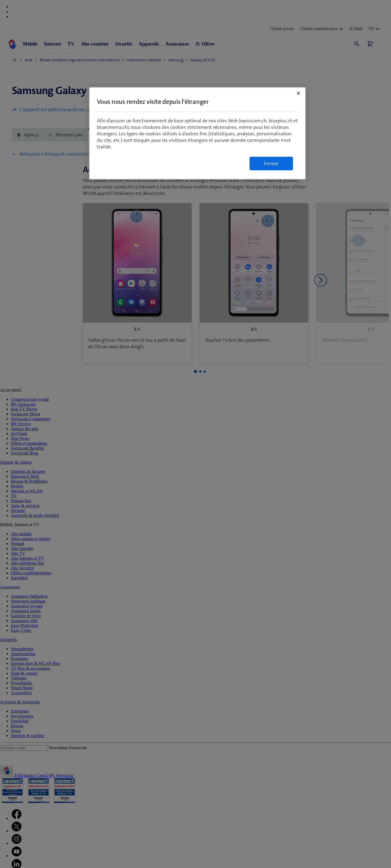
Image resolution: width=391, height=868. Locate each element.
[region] (197, 133)
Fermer (271, 164)
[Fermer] (298, 93)
